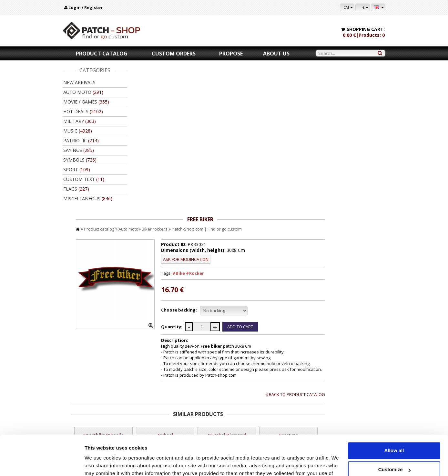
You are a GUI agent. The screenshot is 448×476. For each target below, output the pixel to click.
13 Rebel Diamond (288, 292)
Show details (100, 463)
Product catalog (102, 54)
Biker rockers (219, 80)
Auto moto (193, 80)
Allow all (394, 415)
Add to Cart (167, 376)
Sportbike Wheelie (167, 292)
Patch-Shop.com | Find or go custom (271, 80)
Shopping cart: (366, 29)
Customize (394, 434)
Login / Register (86, 7)
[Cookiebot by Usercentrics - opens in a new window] (42, 463)
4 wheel (228, 292)
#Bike (241, 124)
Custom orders (174, 54)
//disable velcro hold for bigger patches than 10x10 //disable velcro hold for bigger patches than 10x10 (286, 162)
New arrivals (79, 82)
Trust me (348, 292)
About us (276, 54)
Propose (231, 54)
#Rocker (258, 124)
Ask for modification (248, 110)
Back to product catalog (356, 251)
